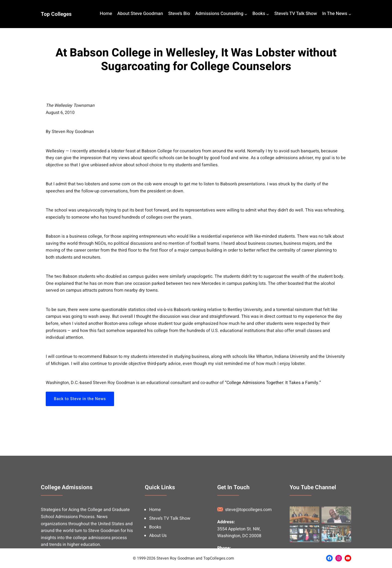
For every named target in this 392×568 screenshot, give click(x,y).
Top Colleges (56, 14)
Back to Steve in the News (80, 399)
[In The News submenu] (350, 14)
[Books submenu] (268, 14)
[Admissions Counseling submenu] (246, 14)
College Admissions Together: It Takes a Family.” (274, 383)
